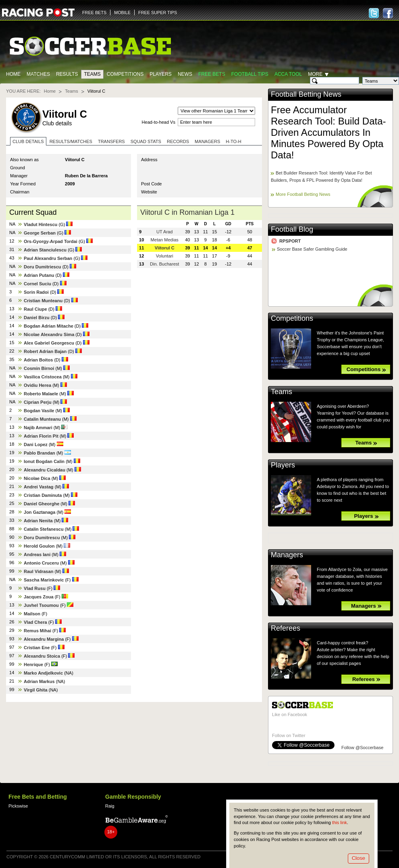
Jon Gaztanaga (39, 512)
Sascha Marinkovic (44, 580)
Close (358, 858)
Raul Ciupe (35, 309)
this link (340, 822)
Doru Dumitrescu (42, 538)
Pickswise (18, 806)
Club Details (28, 141)
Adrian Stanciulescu (45, 250)
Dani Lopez (36, 444)
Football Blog (292, 229)
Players (161, 74)
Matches (38, 74)
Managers (207, 141)
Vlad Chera (35, 622)
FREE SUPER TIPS (158, 12)
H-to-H (233, 141)
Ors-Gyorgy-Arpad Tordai (51, 241)
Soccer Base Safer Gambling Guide (312, 249)
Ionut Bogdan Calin (44, 461)
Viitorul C (165, 248)
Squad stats (146, 141)
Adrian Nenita (38, 521)
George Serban (40, 233)
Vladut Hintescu (41, 224)
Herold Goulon (39, 546)
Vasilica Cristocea (43, 377)
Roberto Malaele (41, 394)
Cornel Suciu (37, 284)
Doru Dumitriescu (43, 267)
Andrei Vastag (39, 487)
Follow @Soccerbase (362, 748)
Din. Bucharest (164, 264)
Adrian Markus (39, 681)
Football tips (250, 74)
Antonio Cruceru (41, 563)
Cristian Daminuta (43, 495)
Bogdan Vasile (39, 411)
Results (67, 74)
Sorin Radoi (36, 292)
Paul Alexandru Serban (48, 258)
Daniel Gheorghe (42, 504)
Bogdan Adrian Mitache (49, 326)
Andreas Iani (37, 554)
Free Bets (212, 74)
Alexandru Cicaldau (45, 470)
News (185, 74)
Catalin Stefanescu (44, 529)
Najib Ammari (38, 428)
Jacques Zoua (39, 597)
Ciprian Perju (38, 402)
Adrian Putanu (39, 275)
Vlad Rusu (35, 588)
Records (178, 141)
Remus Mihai (37, 631)
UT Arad (164, 232)
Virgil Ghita (36, 690)
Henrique (33, 664)
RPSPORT (290, 241)
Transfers (111, 141)
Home (13, 74)
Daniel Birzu (37, 318)
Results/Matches (71, 141)
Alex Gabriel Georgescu (49, 343)
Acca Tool (288, 74)
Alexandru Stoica (42, 656)
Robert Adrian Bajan (45, 351)
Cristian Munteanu (43, 301)
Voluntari (165, 256)
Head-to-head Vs (159, 122)
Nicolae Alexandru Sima (49, 334)
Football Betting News (306, 94)
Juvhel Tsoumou (41, 605)
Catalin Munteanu (42, 419)
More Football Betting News (303, 194)
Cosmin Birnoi (39, 368)
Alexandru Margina (44, 639)
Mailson (32, 614)
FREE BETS (94, 12)
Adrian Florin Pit (41, 436)
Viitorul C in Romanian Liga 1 (187, 212)
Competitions (125, 74)
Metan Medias (165, 240)
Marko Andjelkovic (43, 673)
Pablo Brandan (39, 453)
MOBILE (122, 12)
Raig (110, 806)
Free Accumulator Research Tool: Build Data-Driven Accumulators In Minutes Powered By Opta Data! (328, 132)
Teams (92, 74)
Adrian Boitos (38, 360)
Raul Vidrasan (38, 571)
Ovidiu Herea (37, 385)
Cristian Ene (37, 648)
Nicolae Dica (37, 478)
